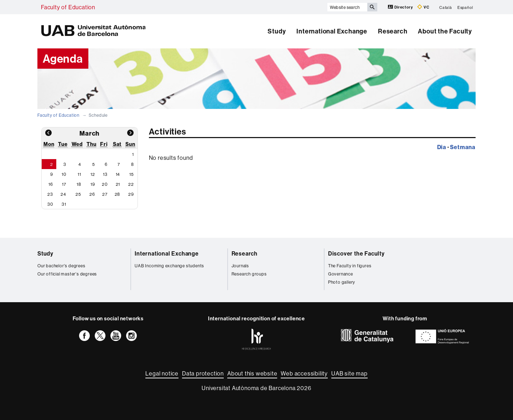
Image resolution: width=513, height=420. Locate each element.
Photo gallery (342, 282)
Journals (240, 266)
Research (393, 31)
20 (105, 184)
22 (131, 184)
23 (50, 194)
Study (277, 31)
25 (78, 194)
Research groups (249, 274)
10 (64, 174)
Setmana (463, 147)
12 (93, 174)
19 (93, 184)
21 (118, 184)
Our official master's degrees (67, 274)
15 (132, 174)
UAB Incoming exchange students (169, 266)
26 (92, 194)
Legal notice (162, 373)
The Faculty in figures (350, 266)
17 (64, 184)
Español (465, 7)
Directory (401, 7)
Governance (341, 274)
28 (118, 194)
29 (131, 194)
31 (64, 204)
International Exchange (332, 31)
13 (105, 174)
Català (446, 7)
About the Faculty (445, 31)
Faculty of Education (68, 7)
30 (50, 204)
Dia (442, 147)
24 (63, 194)
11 (79, 174)
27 (105, 194)
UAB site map (349, 373)
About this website (252, 373)
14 (118, 174)
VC (423, 7)
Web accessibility (304, 373)
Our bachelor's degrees (61, 266)
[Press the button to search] (372, 7)
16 (51, 184)
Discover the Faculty (356, 253)
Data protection (203, 373)
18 (79, 184)
